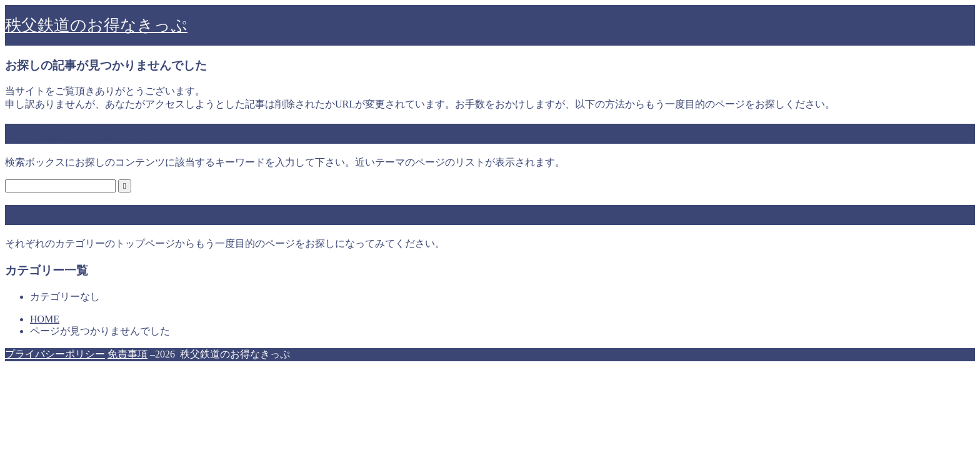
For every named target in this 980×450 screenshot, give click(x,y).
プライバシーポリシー (55, 354)
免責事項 (127, 354)
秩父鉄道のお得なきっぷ (96, 25)
